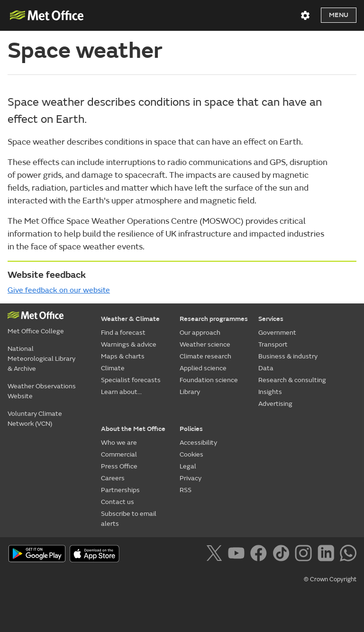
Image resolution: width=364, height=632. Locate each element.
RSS (186, 490)
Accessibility (198, 443)
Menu (339, 15)
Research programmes (214, 319)
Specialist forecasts (131, 380)
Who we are (119, 443)
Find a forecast (123, 333)
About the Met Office (133, 429)
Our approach (200, 333)
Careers (113, 478)
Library (190, 392)
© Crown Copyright (330, 579)
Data (266, 368)
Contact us (118, 502)
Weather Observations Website (42, 391)
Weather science (205, 344)
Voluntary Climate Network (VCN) (35, 419)
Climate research (205, 356)
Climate (113, 368)
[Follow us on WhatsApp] (348, 555)
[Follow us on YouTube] (238, 555)
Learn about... (121, 392)
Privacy (191, 478)
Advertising (275, 404)
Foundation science (209, 380)
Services (271, 319)
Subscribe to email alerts (129, 519)
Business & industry (288, 356)
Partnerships (120, 490)
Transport (273, 344)
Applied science (203, 368)
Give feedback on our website (59, 290)
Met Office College (36, 331)
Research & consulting (292, 380)
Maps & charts (123, 356)
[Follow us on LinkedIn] (328, 555)
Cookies (191, 454)
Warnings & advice (129, 344)
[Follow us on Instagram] (305, 555)
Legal (188, 466)
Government (277, 333)
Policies (191, 429)
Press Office (119, 466)
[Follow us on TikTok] (283, 555)
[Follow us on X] (216, 555)
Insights (270, 392)
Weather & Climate (130, 319)
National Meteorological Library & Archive (41, 359)
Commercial (119, 454)
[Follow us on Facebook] (260, 555)
